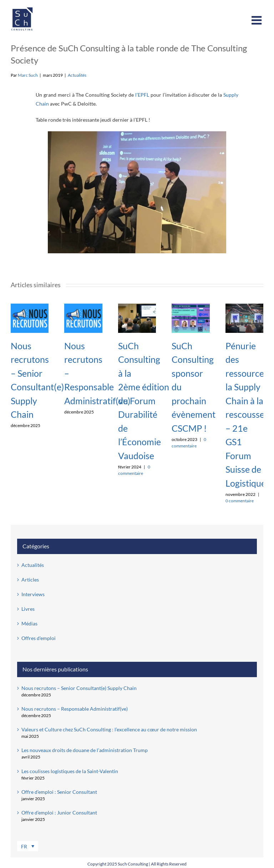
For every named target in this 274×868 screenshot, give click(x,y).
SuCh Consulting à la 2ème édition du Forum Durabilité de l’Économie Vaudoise (144, 401)
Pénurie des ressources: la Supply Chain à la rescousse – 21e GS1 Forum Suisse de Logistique (248, 414)
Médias (29, 623)
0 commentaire (240, 501)
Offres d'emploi (39, 638)
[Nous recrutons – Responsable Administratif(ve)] (83, 307)
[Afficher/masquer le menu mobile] (257, 20)
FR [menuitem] (24, 847)
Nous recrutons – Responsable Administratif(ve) (75, 709)
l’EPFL (142, 95)
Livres (28, 609)
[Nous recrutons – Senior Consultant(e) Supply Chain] (30, 307)
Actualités (77, 75)
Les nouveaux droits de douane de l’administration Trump (85, 750)
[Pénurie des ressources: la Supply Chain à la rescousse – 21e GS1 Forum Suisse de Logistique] (244, 307)
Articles (30, 580)
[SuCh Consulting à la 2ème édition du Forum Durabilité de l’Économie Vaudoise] (137, 307)
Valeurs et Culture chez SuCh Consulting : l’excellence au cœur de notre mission (109, 729)
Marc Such (28, 75)
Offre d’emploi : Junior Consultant (59, 813)
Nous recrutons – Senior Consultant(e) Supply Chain (79, 688)
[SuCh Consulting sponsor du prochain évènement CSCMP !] (191, 307)
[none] (56, 846)
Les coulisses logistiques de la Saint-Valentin (70, 771)
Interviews (33, 594)
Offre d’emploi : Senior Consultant (59, 792)
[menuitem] (28, 846)
